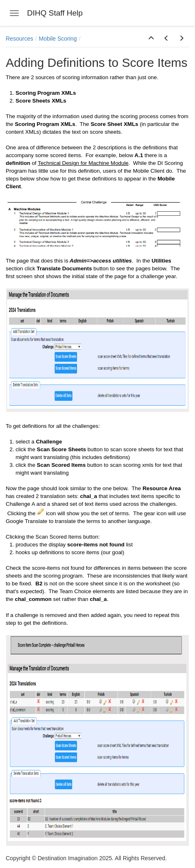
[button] (151, 39)
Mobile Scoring (58, 39)
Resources (19, 39)
